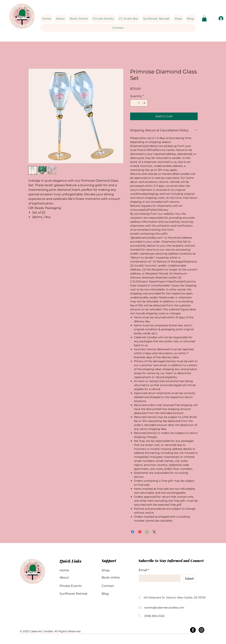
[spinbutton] (139, 103)
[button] (204, 19)
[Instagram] (201, 630)
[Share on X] (154, 532)
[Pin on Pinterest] (140, 532)
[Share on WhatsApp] (147, 532)
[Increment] (145, 103)
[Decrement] (133, 103)
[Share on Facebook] (133, 532)
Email (144, 570)
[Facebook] (193, 630)
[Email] (159, 578)
